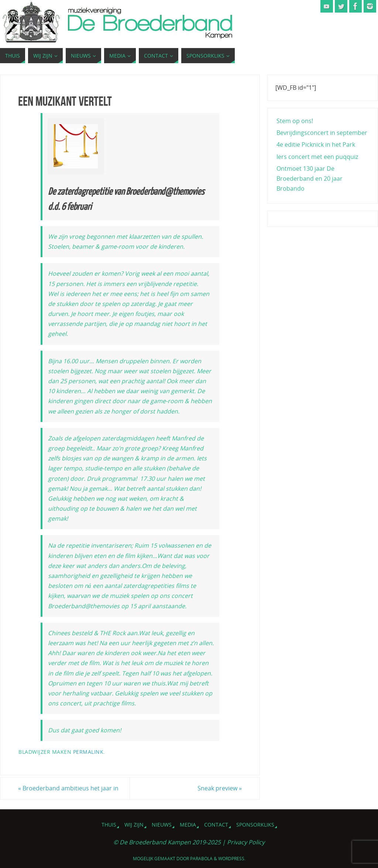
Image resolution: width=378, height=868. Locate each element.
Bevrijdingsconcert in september (322, 133)
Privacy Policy (246, 842)
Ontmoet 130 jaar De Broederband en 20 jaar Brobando (310, 178)
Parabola (201, 859)
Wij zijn (134, 825)
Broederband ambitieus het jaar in (68, 788)
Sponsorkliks (255, 825)
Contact (216, 825)
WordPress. (232, 859)
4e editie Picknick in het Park (316, 144)
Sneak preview (220, 788)
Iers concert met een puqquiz (317, 157)
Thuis (109, 825)
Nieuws (162, 825)
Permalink (88, 752)
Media (188, 825)
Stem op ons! (295, 121)
